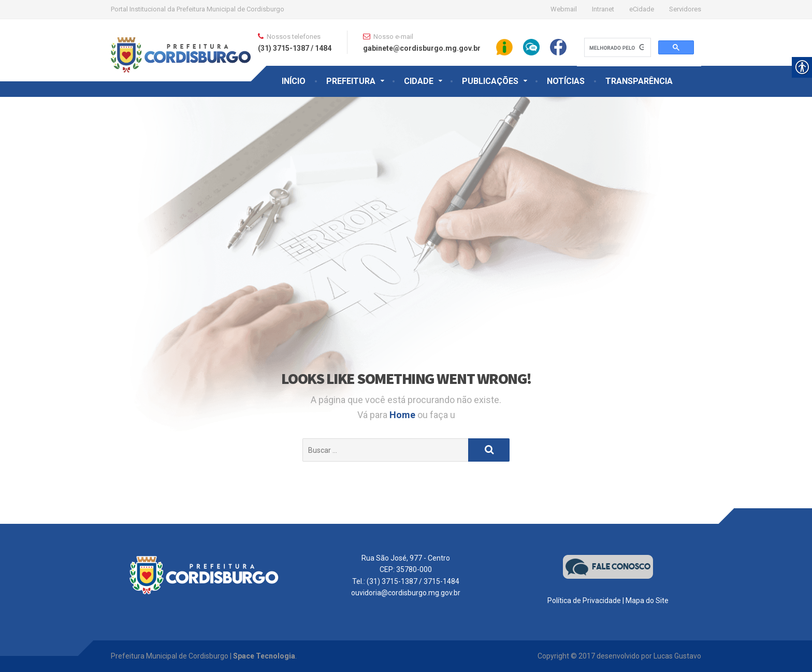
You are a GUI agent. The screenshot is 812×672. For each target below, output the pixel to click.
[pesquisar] (617, 48)
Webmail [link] (564, 9)
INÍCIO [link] (294, 81)
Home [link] (403, 415)
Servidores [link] (685, 9)
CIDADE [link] (419, 81)
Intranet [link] (603, 9)
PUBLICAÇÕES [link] (490, 81)
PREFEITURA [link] (351, 81)
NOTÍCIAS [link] (566, 81)
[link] (181, 45)
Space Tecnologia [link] (264, 656)
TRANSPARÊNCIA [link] (639, 81)
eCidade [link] (642, 9)
